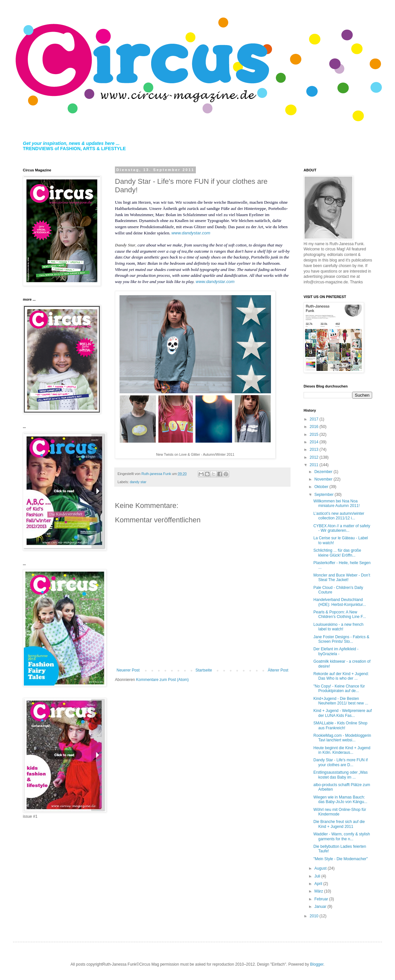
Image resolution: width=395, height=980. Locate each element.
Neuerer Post (128, 670)
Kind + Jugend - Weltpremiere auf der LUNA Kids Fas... (343, 713)
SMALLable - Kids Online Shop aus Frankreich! (340, 725)
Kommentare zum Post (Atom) (162, 680)
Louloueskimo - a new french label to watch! (338, 627)
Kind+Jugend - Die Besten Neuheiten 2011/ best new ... (341, 701)
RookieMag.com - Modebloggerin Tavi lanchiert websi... (342, 738)
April (319, 884)
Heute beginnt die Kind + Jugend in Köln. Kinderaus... (342, 750)
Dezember (324, 472)
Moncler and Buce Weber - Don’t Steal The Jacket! (342, 577)
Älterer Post (278, 670)
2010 (315, 916)
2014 (315, 442)
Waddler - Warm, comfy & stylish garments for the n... (342, 836)
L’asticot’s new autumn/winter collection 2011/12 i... (339, 516)
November (324, 479)
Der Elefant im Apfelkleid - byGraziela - (336, 651)
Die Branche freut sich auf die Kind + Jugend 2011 (339, 824)
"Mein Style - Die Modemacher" (341, 859)
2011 (315, 465)
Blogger (317, 964)
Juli (318, 876)
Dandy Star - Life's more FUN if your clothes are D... (340, 762)
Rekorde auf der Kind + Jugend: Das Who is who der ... (341, 676)
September (324, 495)
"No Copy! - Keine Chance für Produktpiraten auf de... (339, 688)
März (319, 891)
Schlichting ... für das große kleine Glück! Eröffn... (337, 553)
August (321, 868)
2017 (315, 419)
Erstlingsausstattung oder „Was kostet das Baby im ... (340, 775)
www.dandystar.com (191, 233)
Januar (321, 907)
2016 (315, 427)
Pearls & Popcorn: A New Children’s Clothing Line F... (340, 614)
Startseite (204, 670)
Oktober (322, 487)
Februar (322, 899)
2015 (315, 435)
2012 (315, 457)
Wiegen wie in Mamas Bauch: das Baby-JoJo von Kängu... (340, 799)
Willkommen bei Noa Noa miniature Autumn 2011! (337, 503)
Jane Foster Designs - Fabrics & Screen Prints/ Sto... (341, 639)
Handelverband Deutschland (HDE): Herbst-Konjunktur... (340, 602)
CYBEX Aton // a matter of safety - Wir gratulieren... (342, 528)
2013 (315, 450)
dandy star (138, 482)
